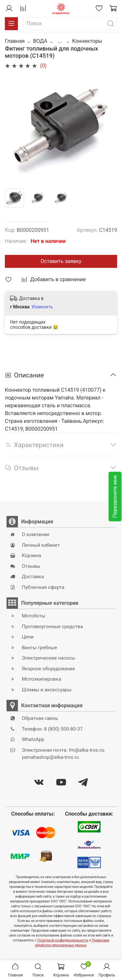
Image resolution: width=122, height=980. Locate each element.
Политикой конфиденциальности (63, 940)
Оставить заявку (61, 261)
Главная (15, 41)
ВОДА (40, 41)
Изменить (42, 307)
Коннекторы (87, 41)
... (60, 41)
